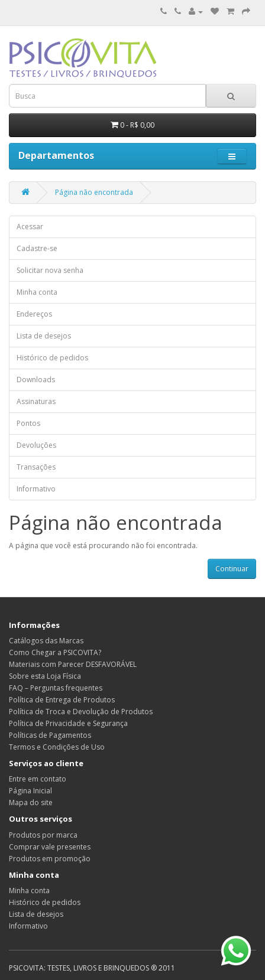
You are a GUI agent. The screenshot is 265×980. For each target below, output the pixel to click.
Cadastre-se (37, 248)
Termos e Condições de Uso (57, 747)
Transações (36, 467)
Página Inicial (30, 791)
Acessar (30, 227)
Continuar (232, 569)
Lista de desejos (44, 336)
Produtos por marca (43, 835)
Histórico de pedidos (52, 358)
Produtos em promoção (50, 859)
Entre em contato (38, 779)
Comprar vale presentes (50, 847)
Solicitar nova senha (50, 270)
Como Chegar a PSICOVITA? (55, 652)
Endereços (34, 314)
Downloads (36, 380)
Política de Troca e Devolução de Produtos (81, 712)
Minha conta (37, 292)
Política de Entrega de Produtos (62, 700)
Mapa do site (31, 802)
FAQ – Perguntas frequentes (56, 688)
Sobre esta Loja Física (45, 676)
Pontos (28, 423)
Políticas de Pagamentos (50, 735)
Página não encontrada (94, 192)
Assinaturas (36, 401)
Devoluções (36, 445)
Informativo (36, 489)
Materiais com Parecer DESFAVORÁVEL (73, 664)
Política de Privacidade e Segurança (68, 723)
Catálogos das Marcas (46, 641)
